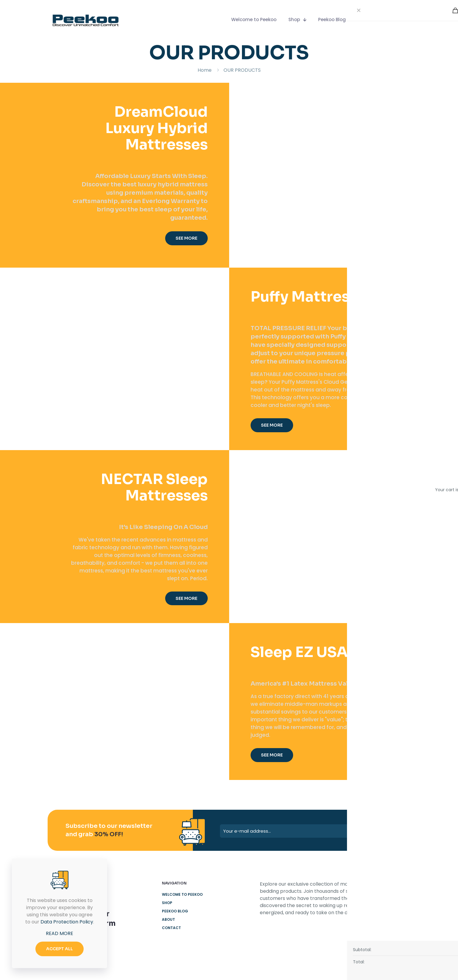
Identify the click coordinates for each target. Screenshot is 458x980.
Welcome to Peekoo (182, 894)
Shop (167, 903)
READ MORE (60, 933)
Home (205, 70)
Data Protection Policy (67, 922)
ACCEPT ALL (60, 949)
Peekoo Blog (175, 911)
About (168, 919)
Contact (171, 928)
